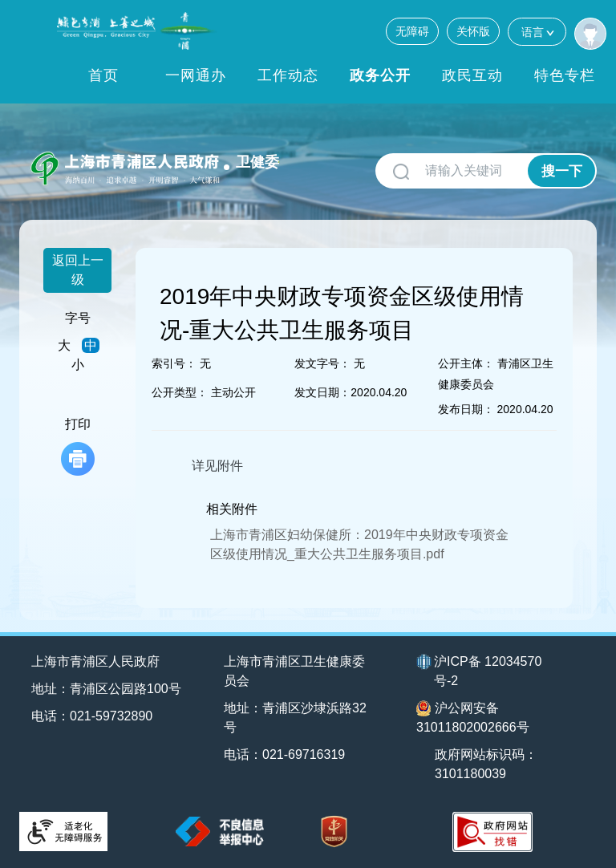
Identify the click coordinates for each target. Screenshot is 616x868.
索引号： (174, 363)
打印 (78, 446)
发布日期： (466, 409)
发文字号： (322, 363)
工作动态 (288, 75)
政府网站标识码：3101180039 (486, 764)
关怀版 (473, 31)
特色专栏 (565, 75)
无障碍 (412, 31)
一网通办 (196, 75)
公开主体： (466, 363)
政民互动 (472, 75)
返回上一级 (78, 270)
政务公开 (380, 75)
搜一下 (562, 171)
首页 (103, 75)
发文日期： (322, 392)
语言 (537, 32)
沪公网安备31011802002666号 (473, 717)
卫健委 (257, 162)
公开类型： (180, 392)
